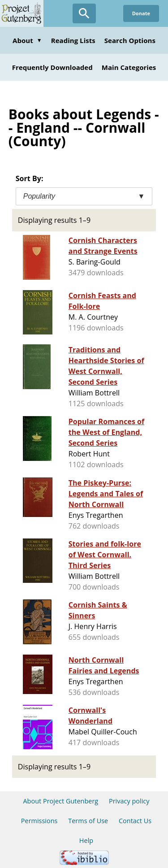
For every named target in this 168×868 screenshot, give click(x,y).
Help (86, 840)
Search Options (130, 40)
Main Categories (129, 67)
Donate (141, 13)
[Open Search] (84, 13)
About (27, 40)
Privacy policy (129, 801)
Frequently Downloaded (52, 67)
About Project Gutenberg (60, 801)
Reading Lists (73, 40)
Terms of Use (88, 821)
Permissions (39, 821)
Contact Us (135, 821)
